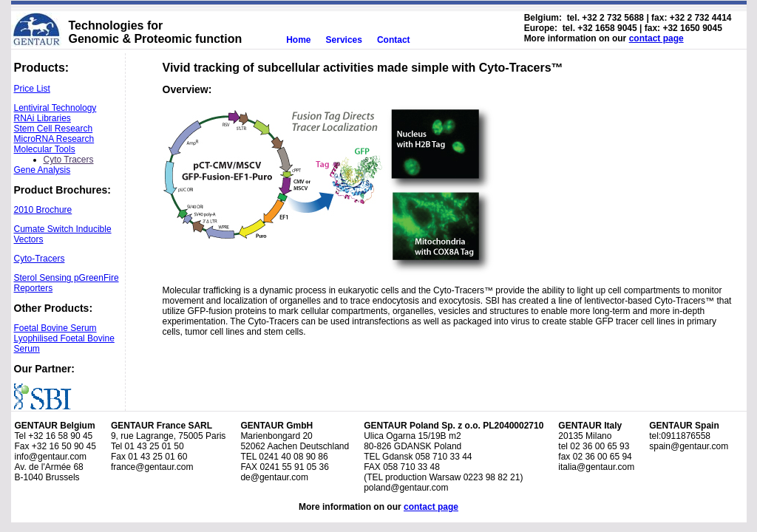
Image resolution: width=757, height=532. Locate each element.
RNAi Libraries (43, 118)
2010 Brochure (43, 210)
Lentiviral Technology (55, 108)
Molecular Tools (45, 149)
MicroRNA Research (54, 139)
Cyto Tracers (69, 160)
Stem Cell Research (54, 129)
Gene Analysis (43, 170)
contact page (656, 38)
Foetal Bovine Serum (55, 328)
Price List (32, 89)
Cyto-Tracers (40, 259)
